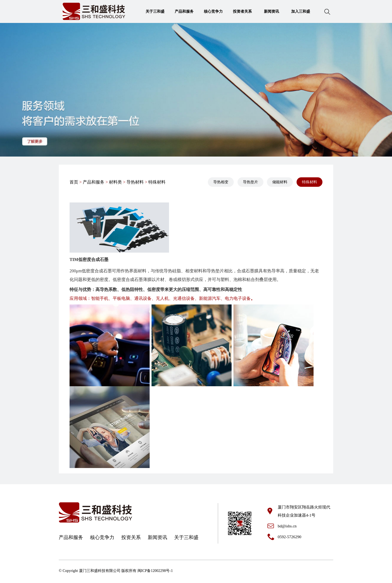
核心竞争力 (213, 11)
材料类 (115, 182)
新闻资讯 (271, 11)
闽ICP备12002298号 (154, 571)
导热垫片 (250, 182)
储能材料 (280, 182)
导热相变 (221, 182)
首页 (74, 182)
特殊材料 (157, 182)
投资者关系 (242, 11)
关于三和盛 (155, 11)
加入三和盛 (301, 11)
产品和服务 (184, 11)
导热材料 (135, 182)
